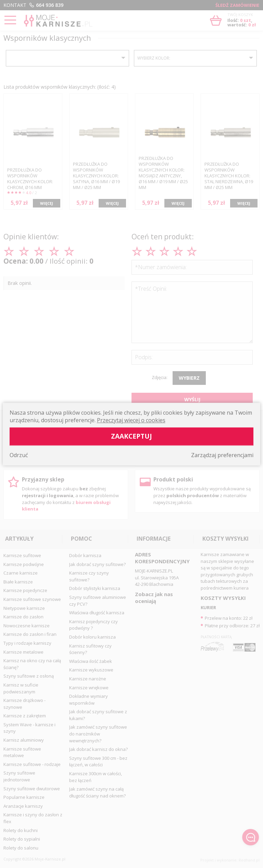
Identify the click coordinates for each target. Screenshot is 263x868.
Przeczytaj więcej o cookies (131, 420)
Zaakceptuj (131, 436)
